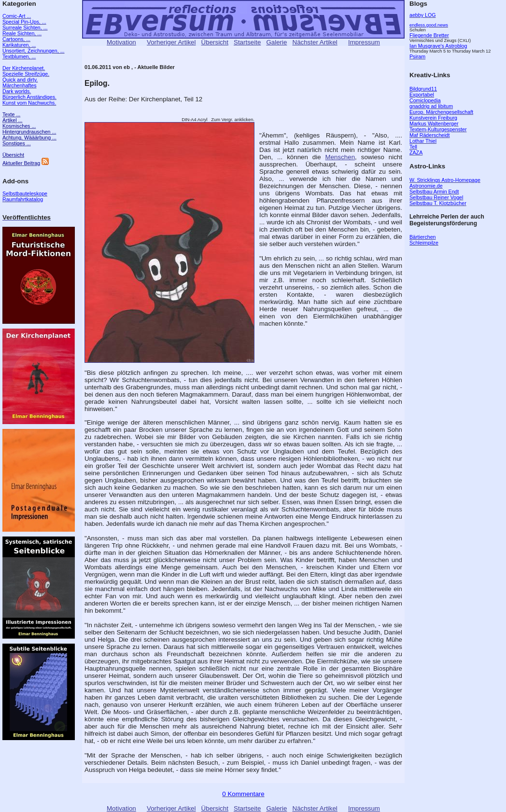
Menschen (340, 157)
